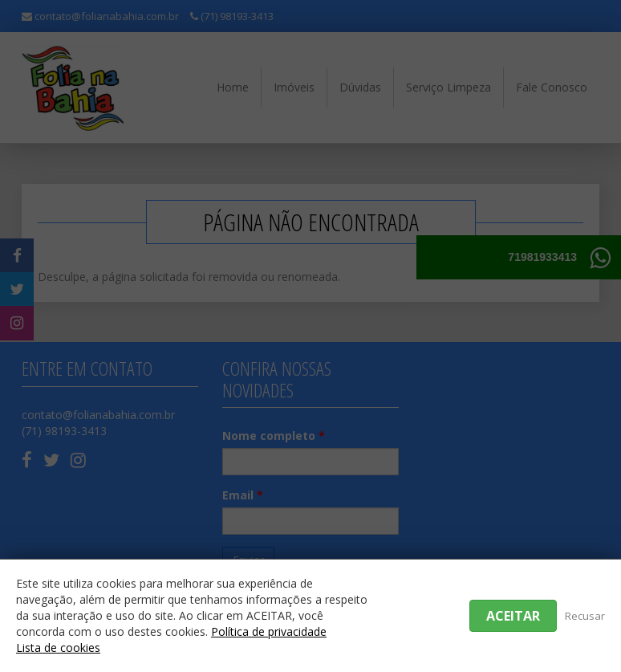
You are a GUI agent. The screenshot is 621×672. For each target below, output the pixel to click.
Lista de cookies (58, 648)
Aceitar (513, 616)
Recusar (585, 616)
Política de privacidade (269, 631)
